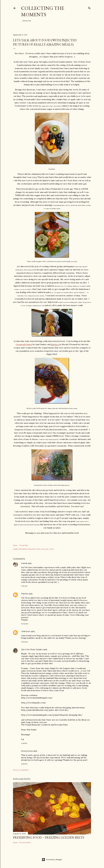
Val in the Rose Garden (32, 650)
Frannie (25, 594)
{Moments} (23, 549)
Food (38, 549)
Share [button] (15, 545)
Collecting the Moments (43, 11)
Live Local (44, 549)
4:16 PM (24, 743)
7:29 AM (24, 586)
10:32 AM (25, 624)
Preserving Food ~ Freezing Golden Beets (49, 837)
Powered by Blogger (52, 860)
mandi (24, 563)
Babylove (55, 344)
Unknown (26, 631)
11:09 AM (24, 642)
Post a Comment (21, 770)
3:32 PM (24, 764)
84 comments (25, 842)
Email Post (24, 545)
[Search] (89, 8)
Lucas (51, 549)
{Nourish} (32, 549)
